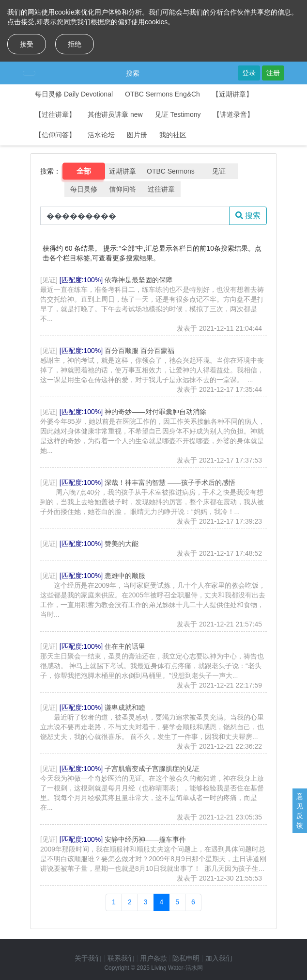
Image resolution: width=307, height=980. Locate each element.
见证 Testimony (178, 114)
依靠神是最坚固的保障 (138, 280)
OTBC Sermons (171, 171)
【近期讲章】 (232, 94)
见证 (219, 171)
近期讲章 (123, 171)
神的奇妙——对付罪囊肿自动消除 (155, 412)
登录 (249, 73)
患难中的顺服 (125, 576)
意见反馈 (300, 811)
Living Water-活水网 (177, 968)
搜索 (133, 73)
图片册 (137, 135)
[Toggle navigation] (29, 73)
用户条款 (153, 958)
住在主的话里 (125, 646)
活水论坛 (101, 135)
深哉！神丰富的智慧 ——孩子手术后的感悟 (170, 482)
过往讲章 (161, 189)
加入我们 (219, 958)
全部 (84, 171)
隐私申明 (186, 958)
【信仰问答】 (55, 135)
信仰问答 (123, 189)
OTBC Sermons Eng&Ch (162, 94)
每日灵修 (84, 189)
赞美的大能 (122, 544)
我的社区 (173, 135)
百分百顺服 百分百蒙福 (139, 351)
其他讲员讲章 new (115, 114)
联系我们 (121, 958)
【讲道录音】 (233, 114)
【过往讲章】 (55, 114)
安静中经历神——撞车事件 (145, 839)
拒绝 (75, 44)
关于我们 (88, 958)
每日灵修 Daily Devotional (74, 94)
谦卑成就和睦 (125, 707)
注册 (273, 73)
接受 (27, 44)
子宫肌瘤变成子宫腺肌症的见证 (152, 769)
